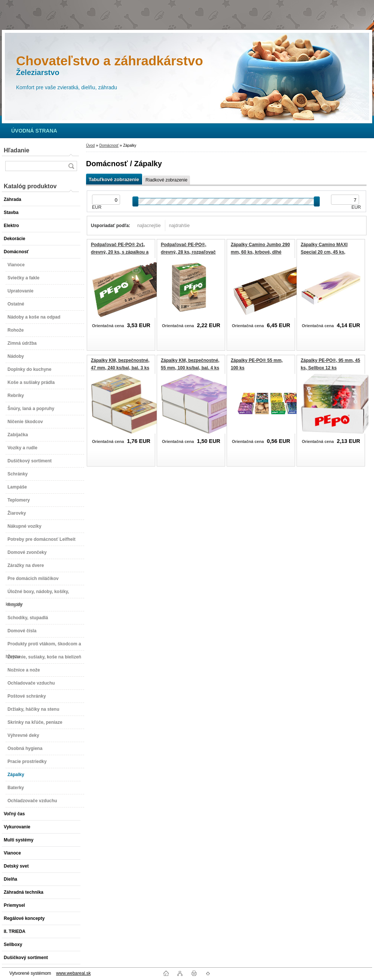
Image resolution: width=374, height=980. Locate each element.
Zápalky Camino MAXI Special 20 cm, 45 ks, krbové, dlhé (324, 252)
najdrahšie (179, 226)
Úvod (90, 145)
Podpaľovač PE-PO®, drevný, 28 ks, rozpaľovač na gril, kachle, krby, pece (188, 252)
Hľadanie (16, 150)
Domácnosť (109, 145)
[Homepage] (34, 131)
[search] (71, 166)
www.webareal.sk (73, 973)
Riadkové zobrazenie (166, 180)
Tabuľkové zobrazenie (114, 179)
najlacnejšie (149, 226)
